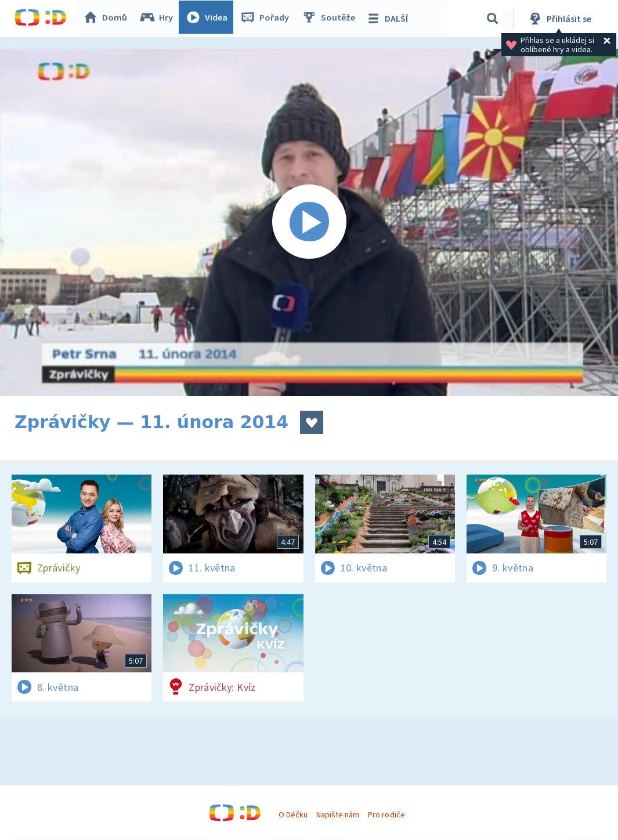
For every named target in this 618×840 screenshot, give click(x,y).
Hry (159, 19)
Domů (108, 19)
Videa (209, 19)
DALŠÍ (390, 19)
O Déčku (293, 814)
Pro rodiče (386, 814)
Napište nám (338, 814)
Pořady (268, 19)
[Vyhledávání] (493, 19)
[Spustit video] (309, 222)
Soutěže (331, 19)
